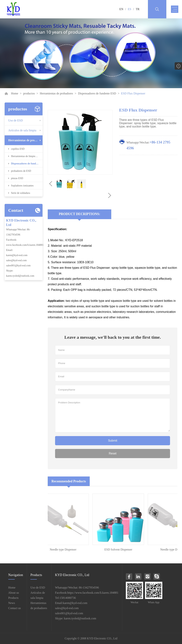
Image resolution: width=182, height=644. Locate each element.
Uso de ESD (16, 120)
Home (15, 93)
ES (130, 9)
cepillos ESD (18, 149)
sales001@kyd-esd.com (18, 266)
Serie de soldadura (21, 193)
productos (29, 93)
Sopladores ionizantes (22, 186)
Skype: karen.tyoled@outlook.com (76, 618)
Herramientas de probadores (56, 93)
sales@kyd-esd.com (16, 260)
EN (121, 9)
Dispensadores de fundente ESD (97, 93)
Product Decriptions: (79, 214)
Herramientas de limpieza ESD (27, 156)
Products (13, 598)
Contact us (15, 608)
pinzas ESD (17, 178)
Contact (16, 210)
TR (138, 9)
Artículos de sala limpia (22, 130)
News (12, 603)
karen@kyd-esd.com (17, 255)
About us (14, 593)
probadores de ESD (21, 171)
